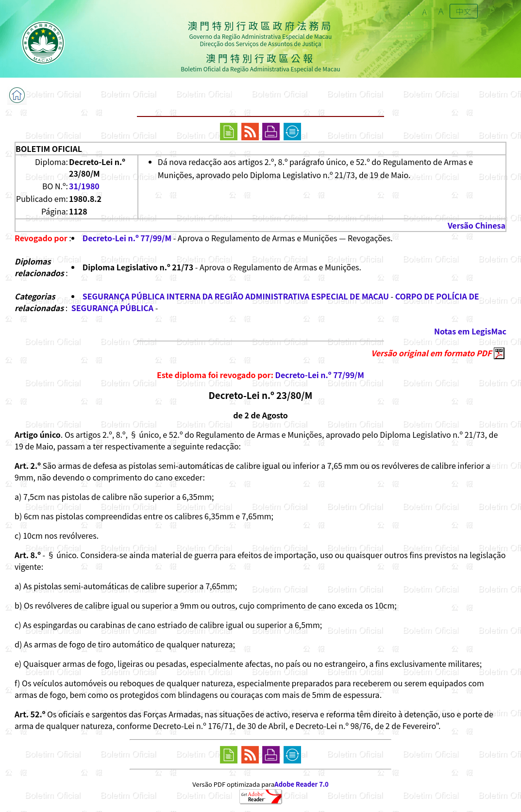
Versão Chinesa (477, 225)
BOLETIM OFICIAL (49, 149)
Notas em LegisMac (470, 331)
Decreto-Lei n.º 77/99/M (127, 238)
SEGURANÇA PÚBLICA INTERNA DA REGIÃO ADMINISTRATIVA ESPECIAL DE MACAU (236, 296)
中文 (464, 11)
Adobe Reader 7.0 (301, 784)
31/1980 (84, 186)
